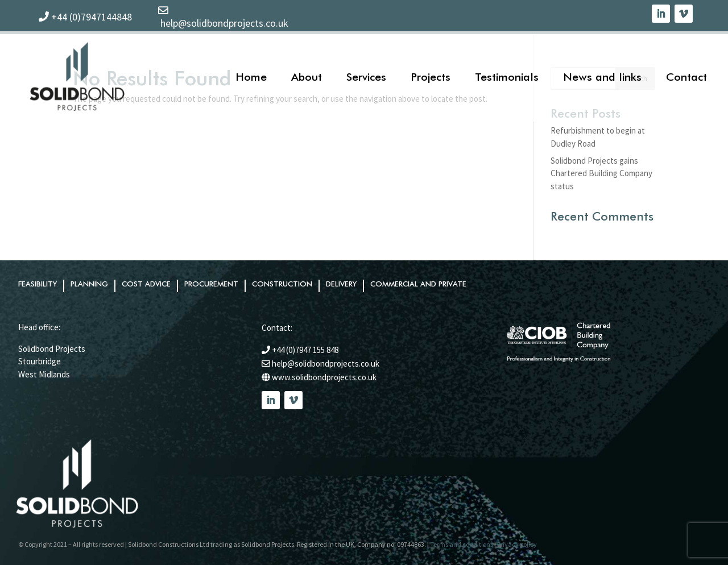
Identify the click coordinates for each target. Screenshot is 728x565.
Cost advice (146, 284)
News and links (602, 76)
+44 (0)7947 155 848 (305, 350)
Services (366, 76)
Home (251, 76)
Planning (89, 284)
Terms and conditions (462, 544)
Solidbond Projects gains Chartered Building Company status (601, 173)
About (307, 76)
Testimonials (507, 76)
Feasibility (38, 284)
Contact (686, 76)
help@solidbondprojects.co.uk (326, 363)
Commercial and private (418, 284)
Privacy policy (517, 544)
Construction (282, 284)
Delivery (341, 284)
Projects (431, 76)
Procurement (211, 284)
